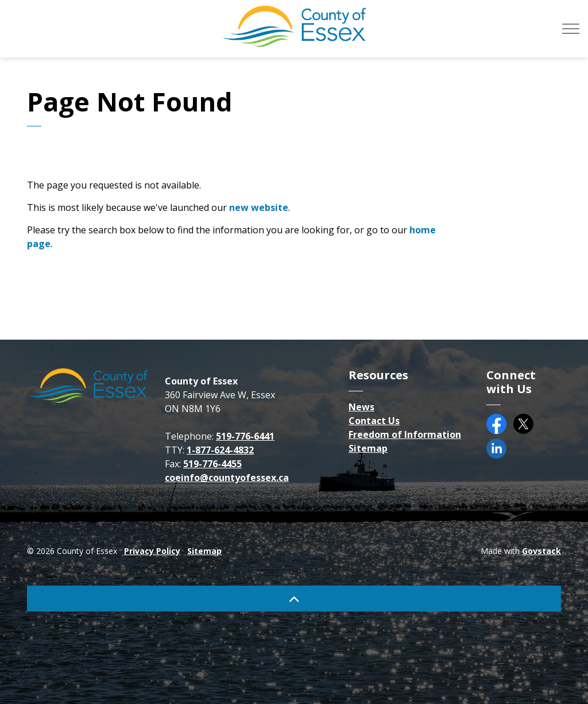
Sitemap (368, 448)
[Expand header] (571, 29)
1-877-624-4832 (220, 450)
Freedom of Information (405, 434)
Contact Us (374, 421)
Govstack (541, 551)
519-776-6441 (245, 436)
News (361, 407)
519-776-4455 (212, 464)
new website (259, 207)
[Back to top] (294, 599)
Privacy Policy (152, 551)
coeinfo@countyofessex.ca (227, 478)
